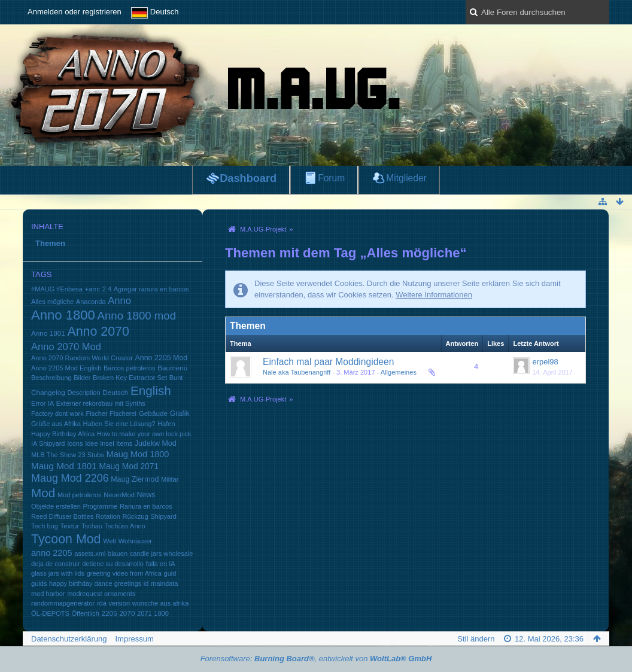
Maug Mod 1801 (64, 466)
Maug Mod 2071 (129, 466)
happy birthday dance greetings (95, 583)
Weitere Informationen (434, 295)
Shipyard (163, 516)
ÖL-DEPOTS (50, 613)
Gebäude (153, 413)
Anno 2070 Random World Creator (82, 358)
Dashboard (248, 178)
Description (83, 393)
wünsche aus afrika (161, 603)
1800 (161, 613)
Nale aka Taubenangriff (297, 372)
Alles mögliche (52, 302)
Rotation (108, 516)
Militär (170, 479)
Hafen (166, 424)
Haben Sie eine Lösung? (119, 424)
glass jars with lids (58, 573)
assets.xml (90, 554)
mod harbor (48, 594)
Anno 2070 (98, 332)
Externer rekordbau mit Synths (101, 403)
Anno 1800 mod (137, 316)
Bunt (176, 378)
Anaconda (91, 302)
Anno (119, 301)
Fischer (96, 413)
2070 (127, 613)
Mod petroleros (80, 495)
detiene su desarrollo (113, 564)
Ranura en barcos (146, 506)
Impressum (134, 639)
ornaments (120, 594)
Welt (110, 541)
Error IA (42, 403)
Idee (92, 443)
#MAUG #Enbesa (57, 289)
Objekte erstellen (56, 506)
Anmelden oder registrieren (75, 12)
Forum (331, 178)
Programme (101, 506)
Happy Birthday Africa (63, 434)
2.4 (107, 289)
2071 (145, 613)
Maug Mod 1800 (138, 454)
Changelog (48, 392)
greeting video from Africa (124, 573)
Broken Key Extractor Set (130, 378)
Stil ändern (476, 639)
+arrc (92, 289)
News (146, 495)
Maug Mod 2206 (70, 478)
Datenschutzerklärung (69, 639)
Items (124, 443)
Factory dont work (57, 413)
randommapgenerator (63, 603)
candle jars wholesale (162, 554)
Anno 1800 (63, 315)
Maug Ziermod (135, 479)
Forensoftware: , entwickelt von (316, 659)
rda (102, 603)
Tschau (92, 526)
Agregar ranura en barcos (151, 289)
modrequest (84, 594)
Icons (75, 443)
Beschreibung (51, 378)
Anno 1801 (48, 333)
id (146, 583)
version (119, 603)
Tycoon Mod (66, 539)
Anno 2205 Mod (162, 358)
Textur (69, 526)
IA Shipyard (48, 443)
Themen (50, 243)
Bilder (82, 378)
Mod (43, 493)
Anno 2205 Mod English (66, 368)
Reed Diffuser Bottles (62, 516)
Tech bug (45, 526)
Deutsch (115, 392)
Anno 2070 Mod (66, 347)
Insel (107, 443)
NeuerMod (119, 495)
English (151, 390)
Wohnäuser (135, 541)
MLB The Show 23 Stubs (68, 455)
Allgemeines (399, 372)
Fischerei (123, 413)
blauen (118, 554)
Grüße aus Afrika (56, 424)
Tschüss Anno (125, 526)
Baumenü (172, 368)
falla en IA (160, 564)
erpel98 (545, 362)
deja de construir (56, 564)
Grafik (180, 413)
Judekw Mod (156, 443)
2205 (110, 613)
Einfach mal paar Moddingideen (328, 362)
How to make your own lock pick (144, 434)
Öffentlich (85, 613)
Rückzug (136, 516)
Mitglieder (406, 178)
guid (170, 573)
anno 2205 (52, 553)
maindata (164, 583)
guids (39, 583)
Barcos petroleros (130, 368)
